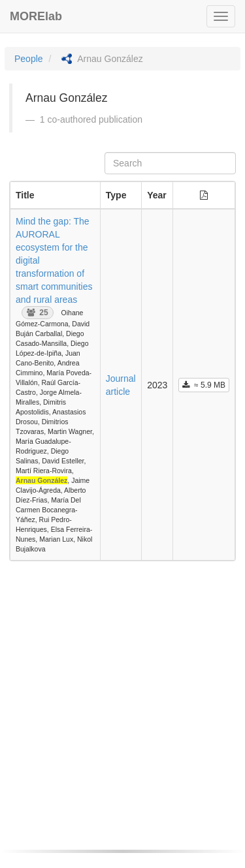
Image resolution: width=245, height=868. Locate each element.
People (29, 59)
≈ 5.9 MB (204, 385)
